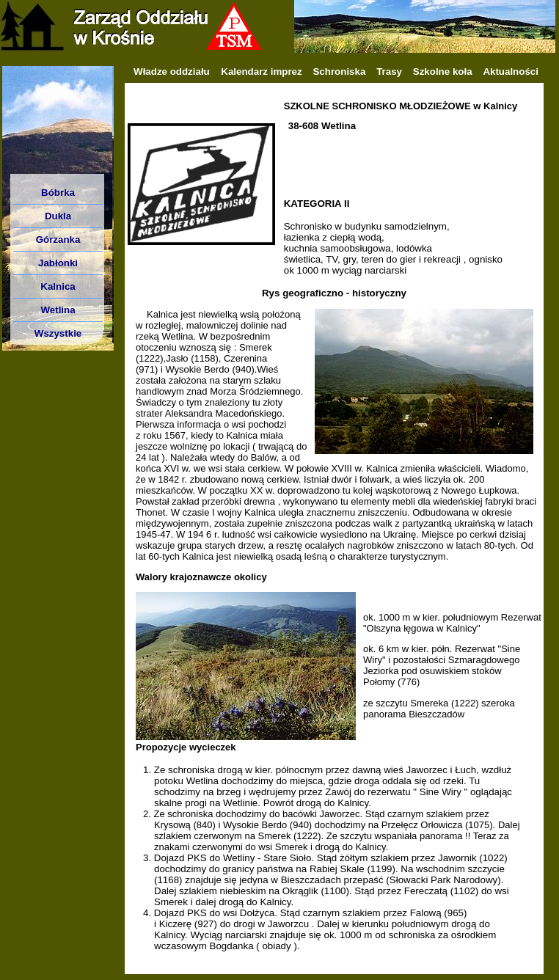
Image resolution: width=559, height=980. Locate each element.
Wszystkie (58, 333)
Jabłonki (58, 263)
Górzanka (58, 239)
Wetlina (58, 310)
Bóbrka (58, 193)
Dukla (58, 216)
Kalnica (58, 286)
